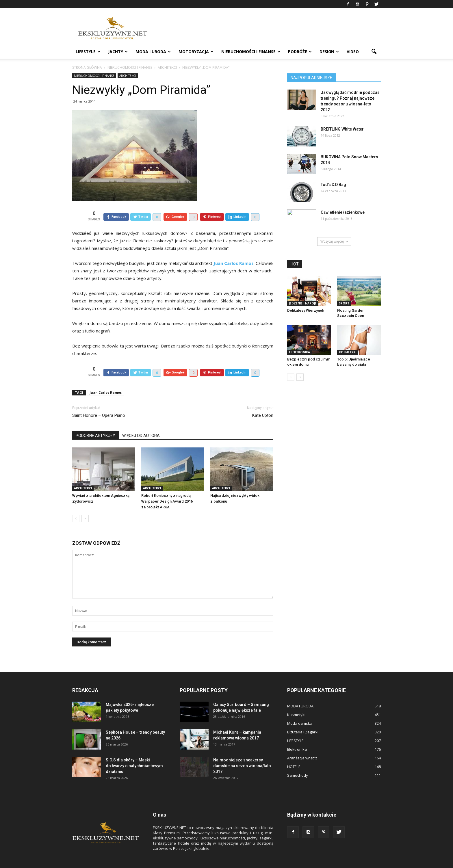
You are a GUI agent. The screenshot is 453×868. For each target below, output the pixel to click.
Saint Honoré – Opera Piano (99, 402)
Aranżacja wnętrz (302, 745)
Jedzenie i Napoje (303, 303)
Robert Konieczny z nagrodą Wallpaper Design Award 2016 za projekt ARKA (167, 488)
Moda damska (300, 710)
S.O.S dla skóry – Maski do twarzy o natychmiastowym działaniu (134, 752)
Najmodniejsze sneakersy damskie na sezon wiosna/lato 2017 (242, 752)
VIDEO (353, 52)
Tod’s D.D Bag (333, 185)
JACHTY (118, 52)
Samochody (298, 762)
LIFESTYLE (88, 52)
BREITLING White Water (342, 129)
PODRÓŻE (300, 52)
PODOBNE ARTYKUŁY (95, 422)
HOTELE (294, 753)
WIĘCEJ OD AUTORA (141, 422)
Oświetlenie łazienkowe (343, 212)
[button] (374, 52)
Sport (344, 303)
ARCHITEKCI (128, 76)
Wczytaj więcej (334, 241)
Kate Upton (263, 402)
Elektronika (299, 352)
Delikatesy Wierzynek (306, 310)
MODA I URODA (153, 52)
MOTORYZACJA (196, 52)
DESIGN (329, 52)
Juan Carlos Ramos (106, 379)
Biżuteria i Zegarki (303, 719)
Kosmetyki (348, 352)
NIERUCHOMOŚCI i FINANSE (251, 52)
